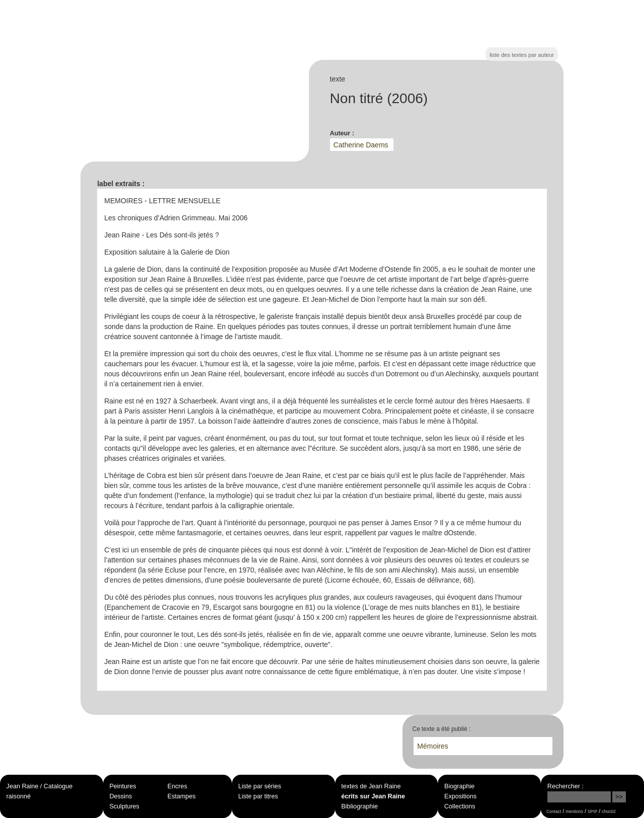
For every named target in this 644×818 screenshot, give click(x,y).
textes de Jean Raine (371, 786)
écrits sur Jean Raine (373, 796)
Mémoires (432, 746)
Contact (554, 811)
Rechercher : (566, 786)
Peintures (123, 786)
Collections (460, 806)
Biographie (459, 786)
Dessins (120, 796)
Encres (177, 786)
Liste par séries (259, 786)
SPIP (592, 811)
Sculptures (124, 806)
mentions (574, 811)
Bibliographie (359, 806)
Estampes (182, 796)
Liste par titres (258, 796)
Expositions (460, 796)
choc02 (609, 811)
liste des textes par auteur (522, 55)
